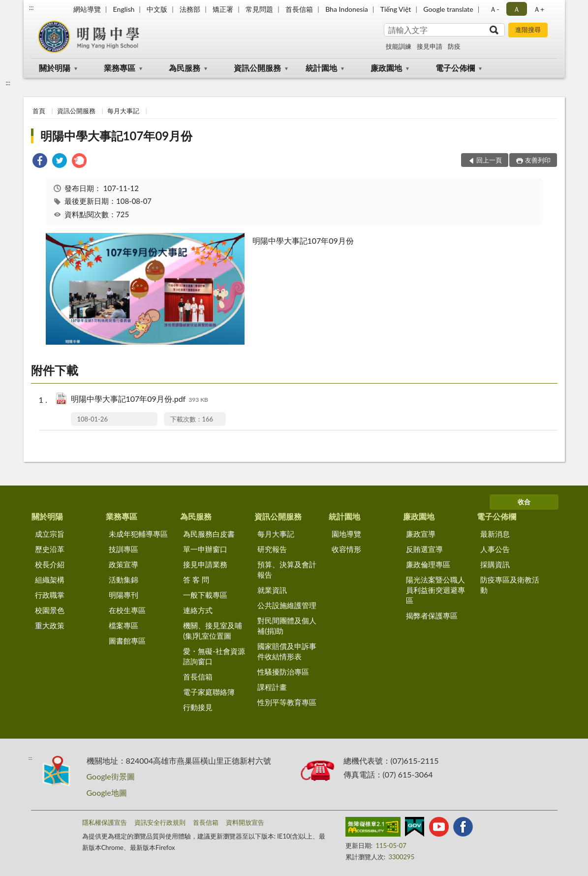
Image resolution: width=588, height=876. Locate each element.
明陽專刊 (124, 595)
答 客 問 (196, 580)
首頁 (39, 111)
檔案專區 (124, 625)
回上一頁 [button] (489, 160)
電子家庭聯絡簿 (209, 692)
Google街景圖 (111, 776)
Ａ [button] (517, 9)
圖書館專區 (127, 641)
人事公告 (495, 549)
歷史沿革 (50, 549)
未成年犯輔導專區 (138, 534)
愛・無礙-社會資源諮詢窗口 (214, 656)
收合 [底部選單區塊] (524, 502)
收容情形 (346, 549)
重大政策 (50, 625)
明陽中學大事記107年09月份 (117, 136)
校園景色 (50, 610)
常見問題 (259, 9)
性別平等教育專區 (287, 702)
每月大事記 (123, 111)
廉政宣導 (421, 534)
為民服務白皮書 (209, 534)
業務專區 (120, 68)
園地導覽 (346, 534)
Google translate (448, 9)
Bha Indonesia (347, 9)
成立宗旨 (50, 534)
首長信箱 (299, 9)
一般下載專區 (205, 595)
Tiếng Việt (396, 9)
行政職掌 (50, 595)
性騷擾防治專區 (283, 672)
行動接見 (198, 707)
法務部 (190, 9)
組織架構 (50, 580)
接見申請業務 (205, 564)
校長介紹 (50, 564)
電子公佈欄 (455, 68)
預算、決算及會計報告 (287, 569)
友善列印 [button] (538, 160)
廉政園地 (386, 68)
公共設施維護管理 (287, 605)
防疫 (454, 46)
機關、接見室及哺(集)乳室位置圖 (213, 631)
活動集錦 (124, 580)
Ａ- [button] (494, 9)
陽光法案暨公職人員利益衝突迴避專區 (435, 590)
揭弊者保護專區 (432, 616)
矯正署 (223, 9)
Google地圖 (107, 793)
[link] (40, 162)
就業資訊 (272, 590)
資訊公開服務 (257, 68)
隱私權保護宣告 (105, 822)
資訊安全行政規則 (160, 822)
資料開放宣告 (245, 822)
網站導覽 (87, 9)
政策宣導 (124, 564)
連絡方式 (198, 610)
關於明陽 (55, 68)
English (124, 9)
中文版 (157, 9)
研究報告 (272, 549)
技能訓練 (399, 46)
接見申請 (430, 46)
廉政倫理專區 (428, 564)
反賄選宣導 (424, 549)
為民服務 (185, 68)
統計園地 (321, 68)
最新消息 (495, 534)
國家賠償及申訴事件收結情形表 (287, 651)
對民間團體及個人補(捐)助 (287, 626)
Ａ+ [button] (539, 9)
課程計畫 (272, 687)
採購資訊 (495, 564)
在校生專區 (127, 610)
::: (31, 7)
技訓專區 (124, 549)
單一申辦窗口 (205, 549)
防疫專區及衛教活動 (510, 585)
